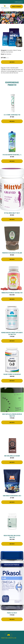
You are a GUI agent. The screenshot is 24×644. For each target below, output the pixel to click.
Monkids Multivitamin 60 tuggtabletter (12, 293)
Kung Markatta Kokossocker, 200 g (12, 496)
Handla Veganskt (17, 7)
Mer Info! (12, 62)
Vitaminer (3, 52)
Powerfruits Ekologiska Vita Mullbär (12, 253)
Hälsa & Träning (17, 50)
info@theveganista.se (19, 2)
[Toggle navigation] (3, 10)
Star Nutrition (10, 52)
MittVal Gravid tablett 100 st (12, 213)
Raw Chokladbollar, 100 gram (12, 456)
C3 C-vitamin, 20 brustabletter (12, 115)
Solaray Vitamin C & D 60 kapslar (12, 374)
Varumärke (10, 50)
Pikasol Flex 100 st (12, 613)
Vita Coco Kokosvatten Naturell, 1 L (12, 155)
